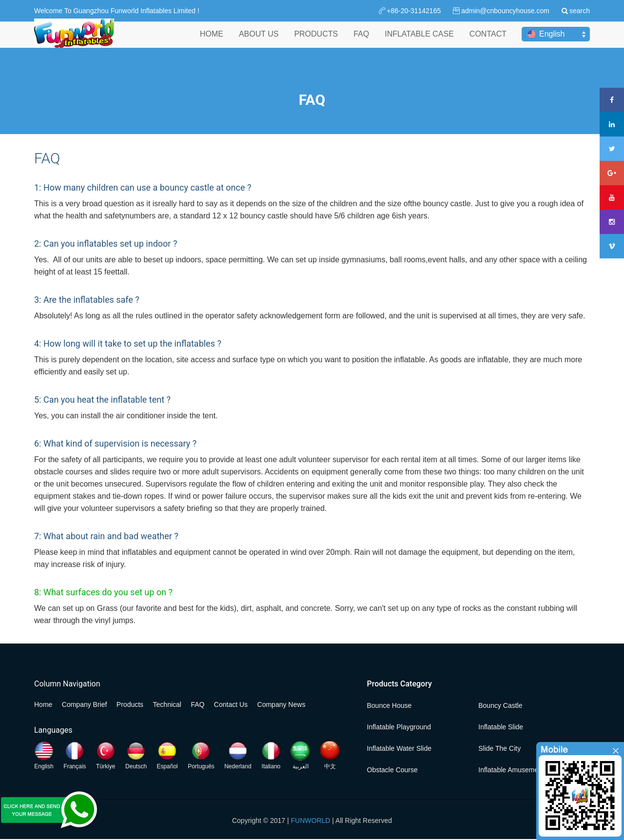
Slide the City (499, 748)
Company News (282, 704)
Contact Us (231, 704)
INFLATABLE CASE (419, 43)
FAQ (361, 43)
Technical (167, 704)
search (580, 11)
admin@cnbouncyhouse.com (505, 11)
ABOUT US (259, 43)
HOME (212, 43)
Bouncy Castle (500, 705)
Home (43, 704)
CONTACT (488, 43)
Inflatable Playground (399, 727)
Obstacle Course (392, 770)
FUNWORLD (311, 820)
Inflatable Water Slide (400, 748)
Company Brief (85, 704)
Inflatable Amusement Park (519, 770)
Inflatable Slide (501, 727)
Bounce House (390, 705)
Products (130, 704)
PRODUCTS (316, 43)
